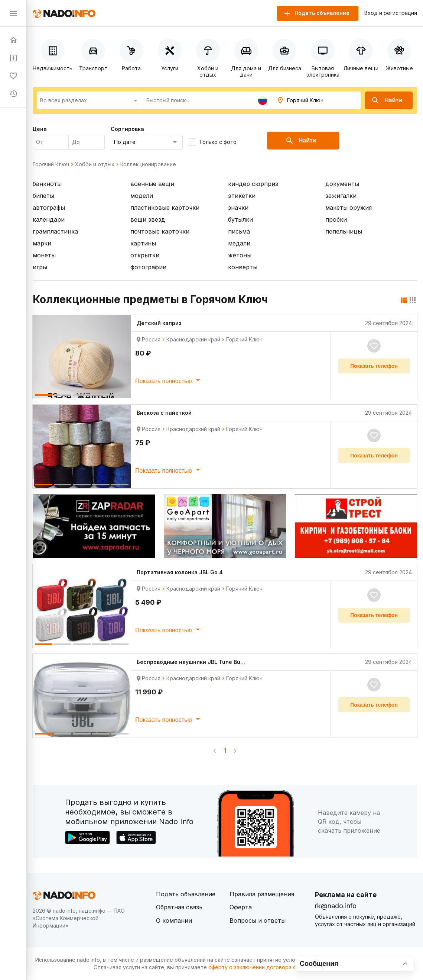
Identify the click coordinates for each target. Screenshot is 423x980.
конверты (243, 267)
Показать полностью (169, 380)
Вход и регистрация (391, 13)
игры (40, 267)
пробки (336, 219)
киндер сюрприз (253, 184)
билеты (43, 196)
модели (142, 196)
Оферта (241, 907)
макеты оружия (349, 208)
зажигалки (341, 196)
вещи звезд (148, 219)
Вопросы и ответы (258, 920)
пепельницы (344, 231)
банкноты (47, 184)
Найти (387, 100)
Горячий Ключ (51, 164)
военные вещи (152, 184)
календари (49, 219)
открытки (145, 255)
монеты (44, 255)
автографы (49, 208)
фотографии (148, 267)
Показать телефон (374, 366)
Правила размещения (262, 894)
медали (239, 243)
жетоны (240, 255)
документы (342, 184)
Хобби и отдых (95, 164)
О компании (174, 920)
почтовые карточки (160, 231)
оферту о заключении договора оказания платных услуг (282, 967)
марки (42, 243)
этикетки (242, 196)
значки (238, 208)
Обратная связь (179, 907)
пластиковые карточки (165, 208)
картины (143, 243)
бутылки (240, 219)
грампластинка (55, 231)
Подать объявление (186, 894)
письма (239, 231)
